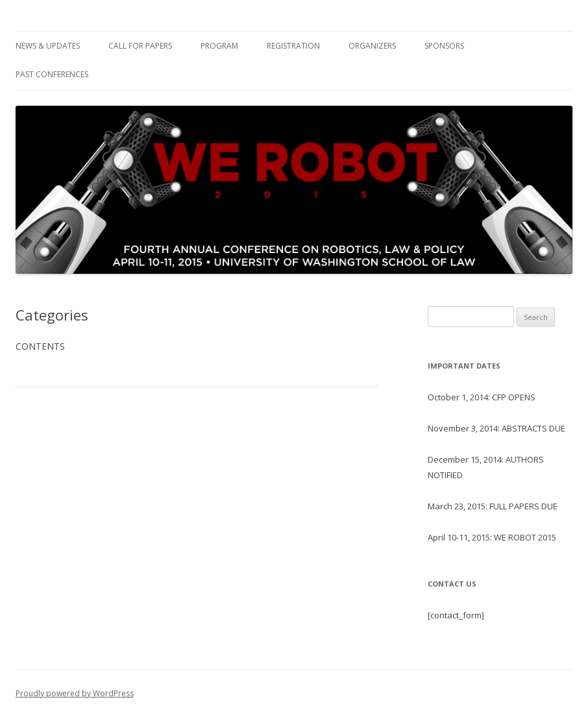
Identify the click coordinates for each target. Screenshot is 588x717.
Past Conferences (52, 74)
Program (219, 46)
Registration (293, 46)
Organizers (372, 46)
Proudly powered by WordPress (75, 693)
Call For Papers (140, 46)
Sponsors (444, 46)
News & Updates (48, 46)
